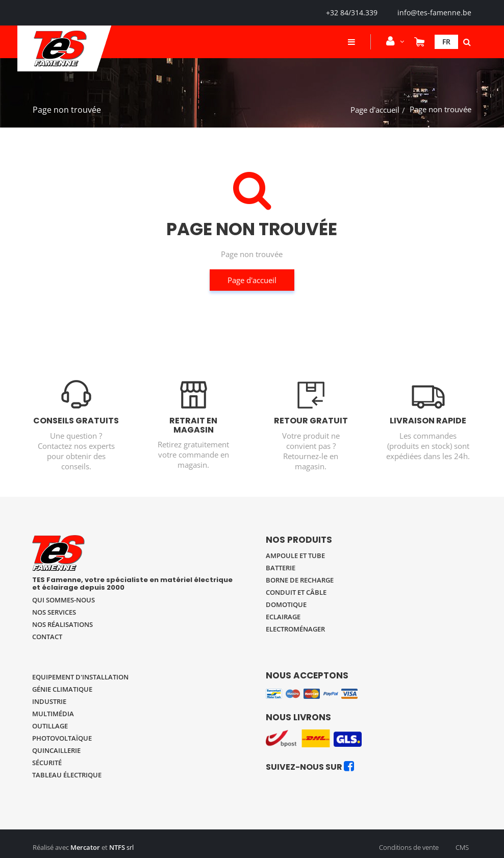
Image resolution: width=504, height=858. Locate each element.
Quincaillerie (56, 750)
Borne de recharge (300, 580)
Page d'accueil (375, 110)
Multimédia (53, 714)
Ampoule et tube (295, 556)
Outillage (50, 726)
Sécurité (47, 763)
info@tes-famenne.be (434, 12)
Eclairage (283, 617)
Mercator (85, 847)
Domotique (286, 604)
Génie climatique (62, 689)
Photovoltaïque (62, 738)
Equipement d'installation (80, 677)
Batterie (281, 568)
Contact (47, 637)
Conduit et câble (296, 592)
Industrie (49, 701)
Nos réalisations (62, 624)
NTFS (117, 847)
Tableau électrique (67, 775)
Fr (446, 42)
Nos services (54, 612)
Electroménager (295, 629)
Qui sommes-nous (64, 600)
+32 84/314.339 (352, 12)
